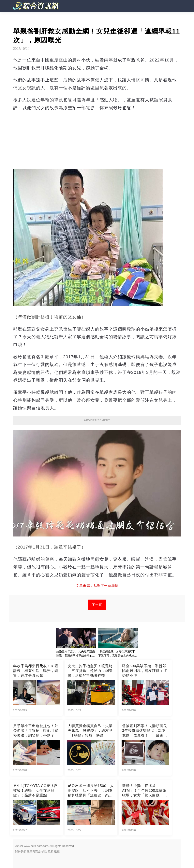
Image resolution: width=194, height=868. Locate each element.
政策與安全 (34, 851)
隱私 (51, 851)
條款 (44, 851)
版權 (57, 851)
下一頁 (97, 605)
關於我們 (21, 851)
